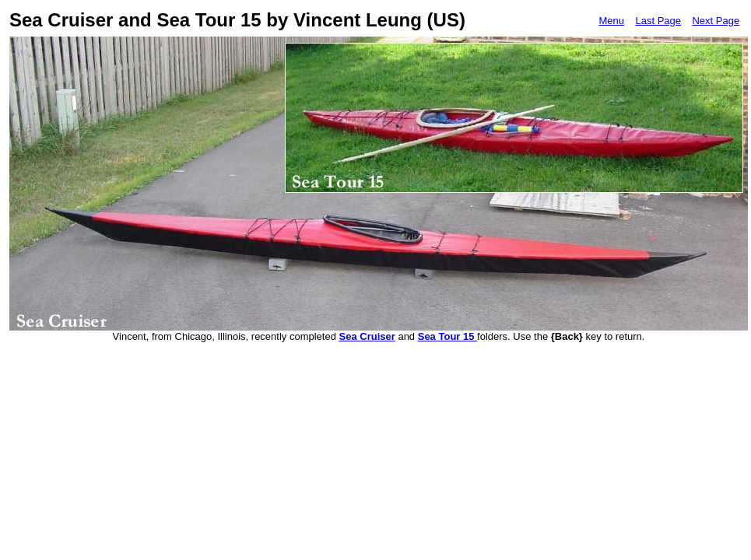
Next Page (716, 21)
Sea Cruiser (367, 336)
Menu (611, 21)
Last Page (658, 21)
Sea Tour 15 (447, 336)
